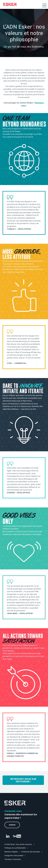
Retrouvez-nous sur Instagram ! (23, 780)
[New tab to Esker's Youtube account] (17, 836)
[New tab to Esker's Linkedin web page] (8, 836)
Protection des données (31, 852)
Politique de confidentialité (15, 848)
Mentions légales (11, 852)
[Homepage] (11, 4)
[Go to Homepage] (15, 803)
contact (12, 825)
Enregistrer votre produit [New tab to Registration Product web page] (14, 856)
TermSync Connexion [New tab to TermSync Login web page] (13, 859)
